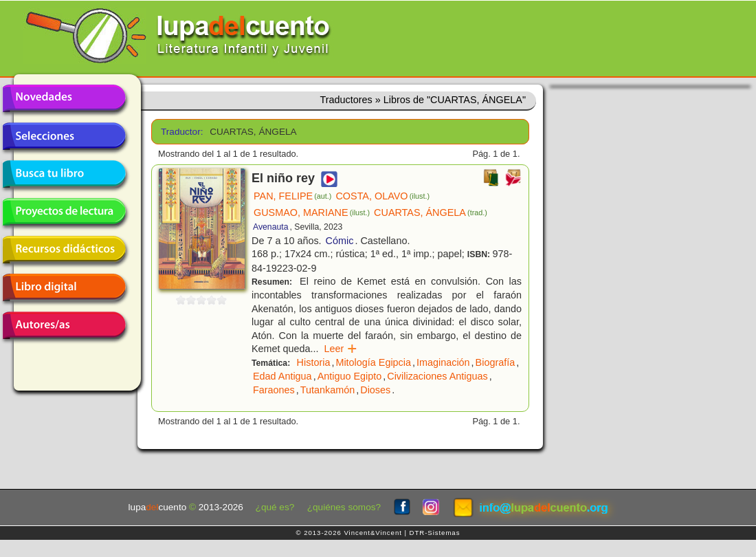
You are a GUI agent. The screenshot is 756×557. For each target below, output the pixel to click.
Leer (341, 349)
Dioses (375, 390)
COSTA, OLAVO (382, 196)
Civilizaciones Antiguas (437, 376)
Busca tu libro (64, 174)
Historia (314, 362)
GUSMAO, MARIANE (312, 212)
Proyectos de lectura (64, 212)
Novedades (64, 98)
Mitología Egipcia (373, 362)
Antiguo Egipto (350, 376)
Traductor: (180, 132)
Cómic (340, 241)
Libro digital (64, 287)
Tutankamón (327, 390)
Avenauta (270, 227)
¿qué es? (275, 507)
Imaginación (443, 362)
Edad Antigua (282, 376)
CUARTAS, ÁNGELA (431, 212)
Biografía (496, 362)
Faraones (274, 390)
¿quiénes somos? (344, 507)
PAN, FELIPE (292, 196)
